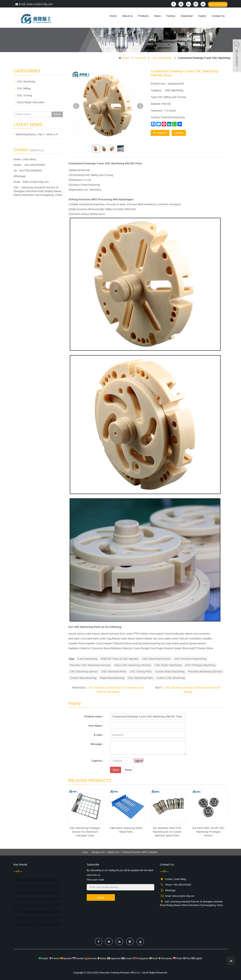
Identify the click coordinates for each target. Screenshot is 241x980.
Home (113, 16)
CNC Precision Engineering (190, 659)
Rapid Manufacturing (112, 678)
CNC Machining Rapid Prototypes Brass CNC (38, 912)
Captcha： (98, 761)
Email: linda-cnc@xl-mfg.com (34, 4)
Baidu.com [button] (113, 852)
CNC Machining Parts (140, 678)
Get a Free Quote (218, 4)
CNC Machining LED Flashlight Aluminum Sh (37, 880)
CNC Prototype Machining (200, 665)
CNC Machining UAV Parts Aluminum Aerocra (38, 925)
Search (57, 114)
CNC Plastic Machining (168, 665)
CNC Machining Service (84, 672)
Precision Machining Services (205, 672)
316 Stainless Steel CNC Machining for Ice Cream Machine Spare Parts (167, 832)
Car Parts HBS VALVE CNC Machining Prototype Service (208, 832)
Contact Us (218, 16)
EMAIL (179, 133)
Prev (76, 106)
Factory (171, 16)
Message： (98, 744)
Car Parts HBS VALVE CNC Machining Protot (38, 899)
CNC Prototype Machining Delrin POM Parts (37, 905)
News (158, 16)
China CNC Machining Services (133, 665)
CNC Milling (24, 88)
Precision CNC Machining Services (90, 665)
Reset (128, 770)
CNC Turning (24, 95)
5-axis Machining (87, 659)
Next (140, 106)
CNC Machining (161, 58)
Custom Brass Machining (170, 672)
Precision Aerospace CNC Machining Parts (36, 893)
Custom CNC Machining (171, 678)
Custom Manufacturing (83, 678)
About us (127, 16)
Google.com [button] (98, 852)
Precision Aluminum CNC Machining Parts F (37, 886)
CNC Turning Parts (141, 672)
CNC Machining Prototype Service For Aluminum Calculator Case (85, 832)
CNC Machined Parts (114, 672)
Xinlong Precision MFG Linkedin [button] (140, 852)
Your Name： (96, 726)
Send (116, 770)
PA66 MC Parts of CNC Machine (120, 659)
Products (143, 16)
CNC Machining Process (157, 659)
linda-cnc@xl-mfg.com (36, 182)
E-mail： (99, 735)
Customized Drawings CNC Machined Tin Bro (38, 918)
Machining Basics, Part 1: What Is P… (38, 134)
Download (187, 16)
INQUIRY (160, 133)
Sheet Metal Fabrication (31, 102)
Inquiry (202, 16)
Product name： (94, 716)
